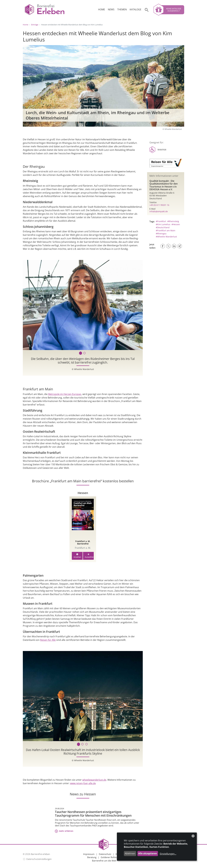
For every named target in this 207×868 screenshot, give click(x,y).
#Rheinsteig (173, 221)
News (111, 9)
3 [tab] (87, 744)
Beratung (92, 857)
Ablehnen (130, 853)
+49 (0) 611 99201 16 (159, 205)
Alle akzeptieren (148, 853)
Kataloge (135, 9)
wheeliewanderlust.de (94, 780)
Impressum (89, 854)
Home (102, 9)
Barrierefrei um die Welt (104, 861)
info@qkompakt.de (159, 211)
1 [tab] (81, 353)
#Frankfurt (161, 221)
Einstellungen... (168, 854)
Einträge (35, 25)
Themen (122, 9)
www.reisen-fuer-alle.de (83, 783)
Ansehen (77, 556)
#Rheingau (161, 234)
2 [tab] (85, 353)
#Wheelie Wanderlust (166, 237)
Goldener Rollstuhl (110, 857)
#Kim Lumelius (163, 224)
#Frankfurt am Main (166, 230)
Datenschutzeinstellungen (39, 859)
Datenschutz (105, 854)
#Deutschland (163, 227)
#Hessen (176, 224)
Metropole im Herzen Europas (65, 394)
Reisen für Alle (48, 640)
